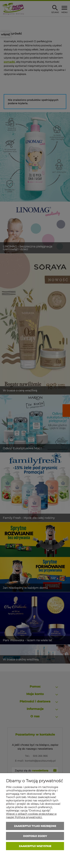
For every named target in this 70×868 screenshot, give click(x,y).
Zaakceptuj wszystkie (35, 846)
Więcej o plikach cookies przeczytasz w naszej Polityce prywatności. (31, 816)
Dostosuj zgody (35, 836)
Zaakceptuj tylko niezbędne (35, 826)
